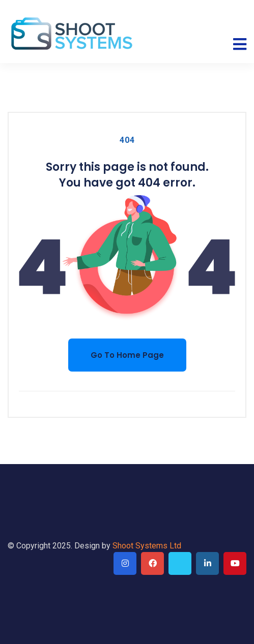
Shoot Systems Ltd (147, 546)
